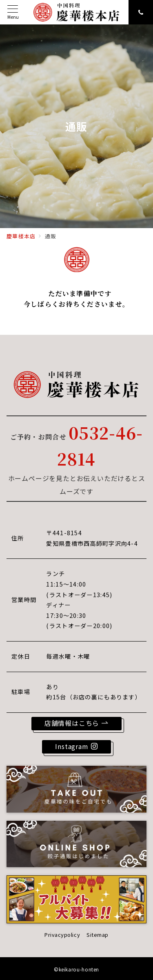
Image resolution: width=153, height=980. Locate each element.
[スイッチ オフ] (141, 12)
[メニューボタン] (13, 12)
